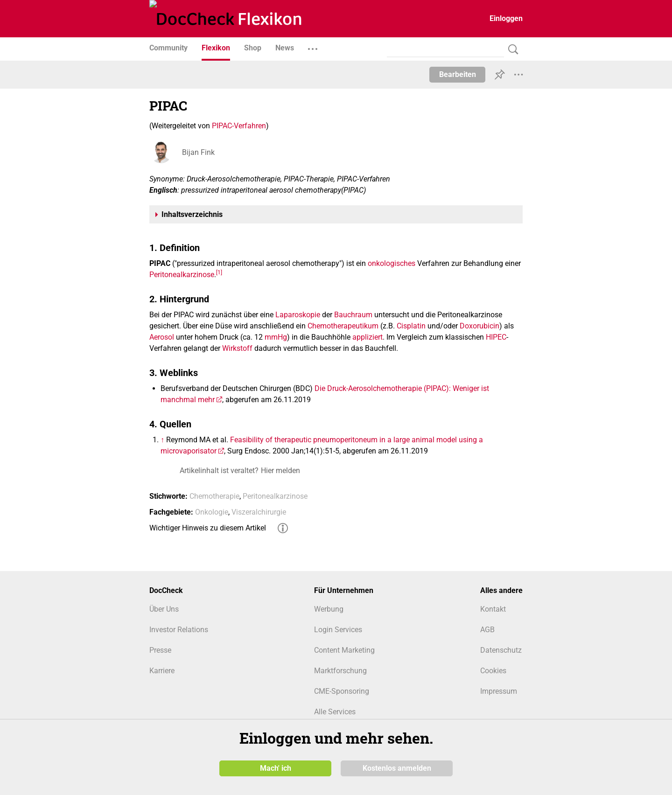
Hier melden (280, 471)
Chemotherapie (214, 496)
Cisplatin (411, 326)
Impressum (499, 691)
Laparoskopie (298, 315)
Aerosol (162, 337)
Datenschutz (501, 650)
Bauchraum (353, 315)
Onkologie (212, 512)
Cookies (493, 671)
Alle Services (335, 712)
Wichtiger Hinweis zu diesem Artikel (208, 528)
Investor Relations (179, 630)
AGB (487, 630)
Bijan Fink (198, 152)
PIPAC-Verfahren (239, 126)
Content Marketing (344, 650)
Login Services (338, 630)
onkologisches (392, 263)
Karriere (162, 671)
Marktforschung (340, 671)
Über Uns (164, 609)
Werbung (329, 609)
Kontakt (493, 609)
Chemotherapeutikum (343, 326)
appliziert (367, 337)
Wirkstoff (237, 348)
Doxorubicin (479, 326)
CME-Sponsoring (342, 691)
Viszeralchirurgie (259, 512)
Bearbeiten (458, 74)
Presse (160, 650)
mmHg (276, 337)
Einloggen (506, 18)
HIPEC (496, 337)
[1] (219, 272)
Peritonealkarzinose (182, 275)
